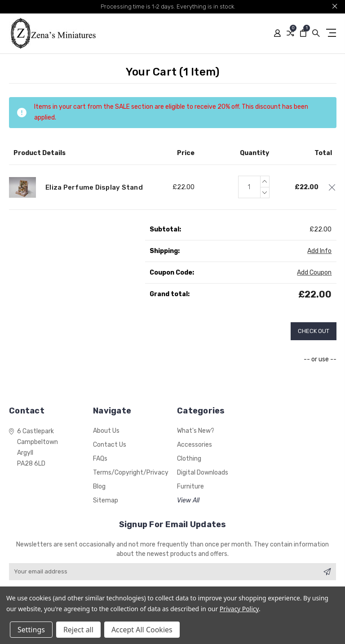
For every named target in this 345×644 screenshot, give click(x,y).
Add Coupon (314, 273)
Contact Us (110, 445)
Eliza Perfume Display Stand (94, 187)
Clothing (189, 459)
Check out (314, 331)
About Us (106, 431)
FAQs (100, 459)
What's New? (196, 431)
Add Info (319, 251)
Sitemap (106, 500)
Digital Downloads (203, 473)
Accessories (195, 445)
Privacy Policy (239, 609)
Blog (99, 486)
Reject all (78, 630)
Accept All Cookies (142, 630)
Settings (31, 630)
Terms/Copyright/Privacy (131, 473)
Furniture (190, 486)
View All (188, 500)
